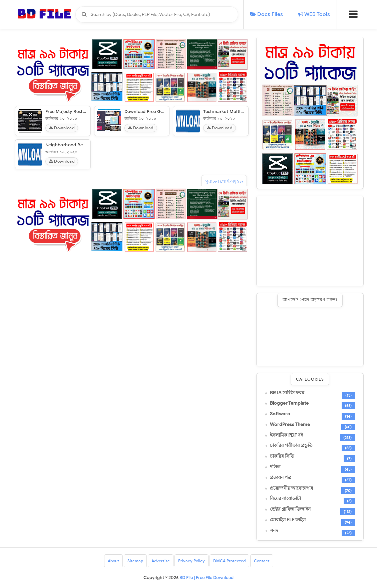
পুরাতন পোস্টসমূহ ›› (224, 181)
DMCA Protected (229, 561)
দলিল (275, 467)
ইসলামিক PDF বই (286, 435)
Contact (262, 561)
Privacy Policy (192, 561)
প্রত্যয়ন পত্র (281, 478)
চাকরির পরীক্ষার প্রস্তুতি (291, 446)
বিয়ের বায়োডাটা (285, 499)
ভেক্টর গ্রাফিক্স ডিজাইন (290, 509)
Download (62, 128)
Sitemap (135, 561)
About (113, 561)
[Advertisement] (310, 241)
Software (280, 414)
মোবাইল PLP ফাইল (288, 520)
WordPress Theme (290, 425)
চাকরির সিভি (282, 456)
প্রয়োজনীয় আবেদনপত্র (291, 488)
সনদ (274, 531)
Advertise (161, 561)
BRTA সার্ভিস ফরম (287, 393)
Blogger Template (289, 403)
